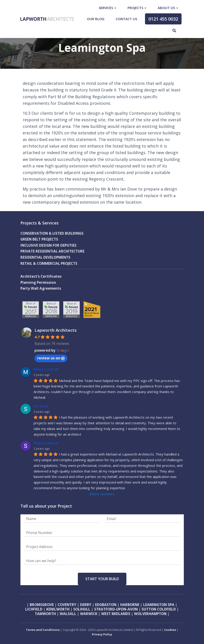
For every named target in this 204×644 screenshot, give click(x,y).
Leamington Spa (158, 605)
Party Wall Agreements (41, 288)
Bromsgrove (42, 605)
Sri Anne (41, 406)
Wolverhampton (150, 614)
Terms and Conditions (43, 630)
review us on (51, 358)
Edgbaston (106, 605)
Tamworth (45, 614)
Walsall (68, 614)
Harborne (130, 605)
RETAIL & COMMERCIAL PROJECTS (49, 264)
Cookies (170, 630)
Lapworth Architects (55, 330)
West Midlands (116, 614)
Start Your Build (102, 579)
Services (107, 8)
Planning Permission (38, 283)
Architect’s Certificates (41, 276)
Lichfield (34, 609)
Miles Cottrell (46, 369)
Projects (137, 8)
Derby (86, 605)
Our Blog (96, 19)
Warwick (89, 614)
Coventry (67, 605)
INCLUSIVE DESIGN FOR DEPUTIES (49, 245)
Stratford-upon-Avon (116, 609)
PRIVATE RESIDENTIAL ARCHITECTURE (53, 251)
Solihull (81, 609)
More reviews (102, 494)
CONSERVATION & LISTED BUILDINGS (52, 233)
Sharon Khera (46, 443)
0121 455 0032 (163, 19)
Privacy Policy (102, 634)
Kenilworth (58, 609)
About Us (168, 8)
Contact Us (126, 19)
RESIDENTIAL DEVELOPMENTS (46, 257)
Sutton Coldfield (159, 609)
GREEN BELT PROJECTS (39, 239)
